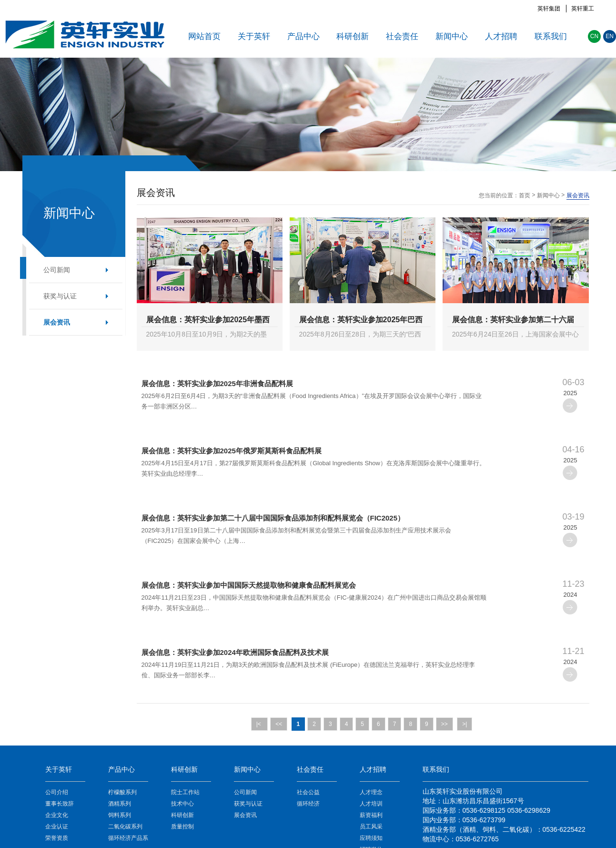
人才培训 (371, 804)
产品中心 (303, 36)
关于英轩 (254, 36)
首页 (525, 195)
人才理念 (371, 792)
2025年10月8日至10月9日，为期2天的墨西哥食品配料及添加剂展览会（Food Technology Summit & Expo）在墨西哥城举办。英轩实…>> (207, 336)
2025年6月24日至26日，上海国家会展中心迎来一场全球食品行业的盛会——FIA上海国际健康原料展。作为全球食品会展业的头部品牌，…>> (515, 336)
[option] (308, 114)
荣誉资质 (57, 838)
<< (279, 724)
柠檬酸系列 (122, 792)
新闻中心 (452, 36)
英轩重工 (583, 9)
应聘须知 (371, 838)
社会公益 (308, 792)
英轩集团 (549, 9)
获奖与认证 (60, 296)
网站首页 (204, 36)
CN (594, 36)
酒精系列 (120, 804)
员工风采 (371, 827)
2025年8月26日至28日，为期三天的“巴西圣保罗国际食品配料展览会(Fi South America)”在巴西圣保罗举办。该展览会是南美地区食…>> (360, 336)
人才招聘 (501, 36)
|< (259, 724)
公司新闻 (57, 270)
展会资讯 (57, 322)
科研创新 (353, 36)
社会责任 (402, 36)
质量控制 (182, 827)
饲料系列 (120, 815)
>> (444, 724)
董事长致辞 (60, 804)
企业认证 (57, 827)
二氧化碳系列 (125, 827)
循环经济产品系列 (128, 839)
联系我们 (551, 36)
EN (610, 36)
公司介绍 (57, 792)
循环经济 (308, 804)
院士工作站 (185, 792)
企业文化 (57, 815)
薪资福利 (371, 815)
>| (465, 724)
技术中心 (182, 804)
